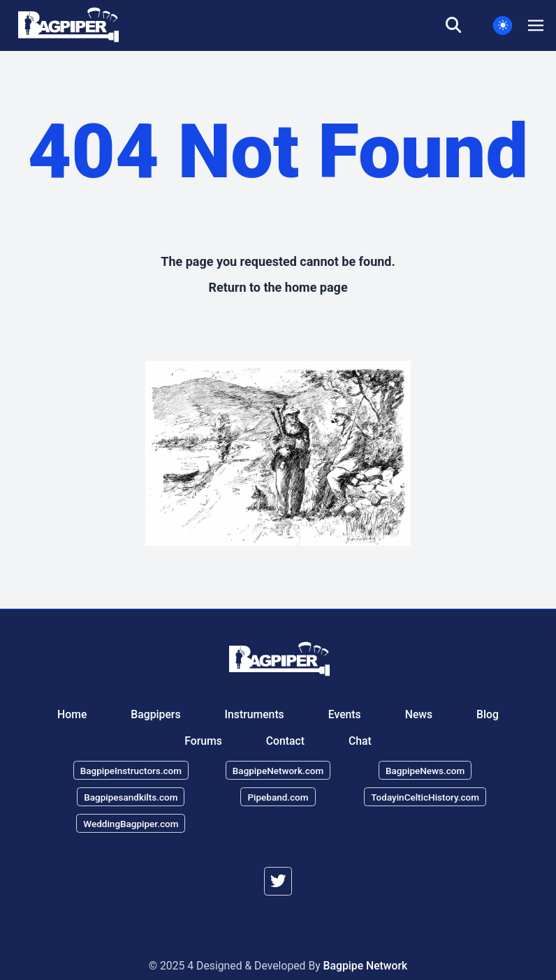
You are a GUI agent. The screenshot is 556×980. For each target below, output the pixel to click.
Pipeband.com (278, 796)
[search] (462, 26)
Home (72, 714)
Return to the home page (278, 287)
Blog (488, 714)
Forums (203, 740)
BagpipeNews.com (425, 771)
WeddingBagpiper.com (131, 823)
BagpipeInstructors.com (131, 771)
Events (345, 714)
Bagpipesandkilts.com (131, 796)
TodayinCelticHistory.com (425, 796)
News (419, 714)
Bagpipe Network (366, 966)
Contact (285, 740)
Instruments (255, 714)
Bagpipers (155, 714)
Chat (360, 740)
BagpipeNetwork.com (278, 771)
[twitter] (278, 881)
